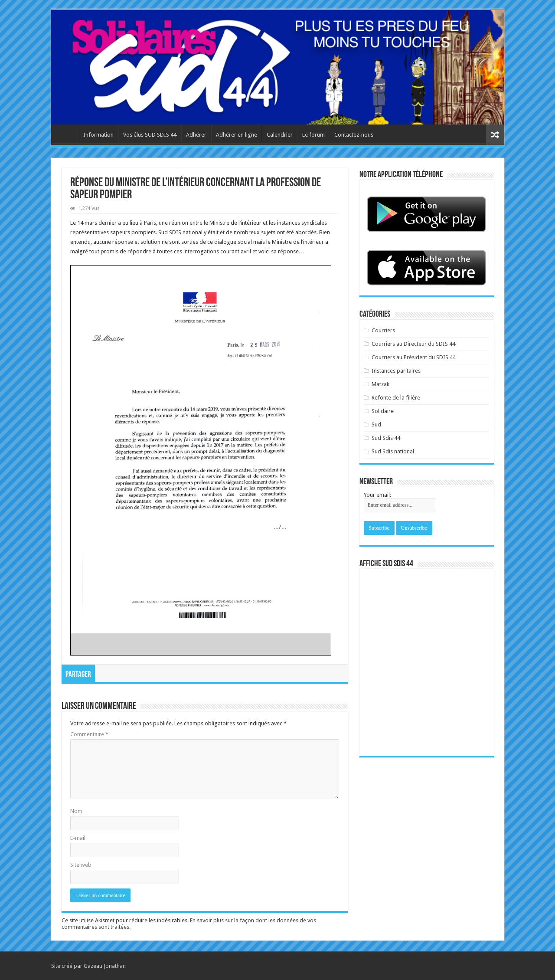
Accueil (67, 134)
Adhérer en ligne (237, 135)
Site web (81, 865)
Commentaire (89, 734)
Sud (376, 424)
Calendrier (280, 135)
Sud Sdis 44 (386, 438)
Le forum (313, 135)
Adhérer (196, 135)
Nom (76, 811)
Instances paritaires (396, 371)
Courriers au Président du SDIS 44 (414, 357)
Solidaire (383, 411)
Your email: (377, 495)
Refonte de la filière (396, 398)
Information (98, 135)
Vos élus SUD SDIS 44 (150, 135)
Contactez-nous (354, 135)
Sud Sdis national (393, 451)
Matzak (380, 384)
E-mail (78, 838)
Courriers (383, 330)
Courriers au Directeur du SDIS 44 (413, 344)
